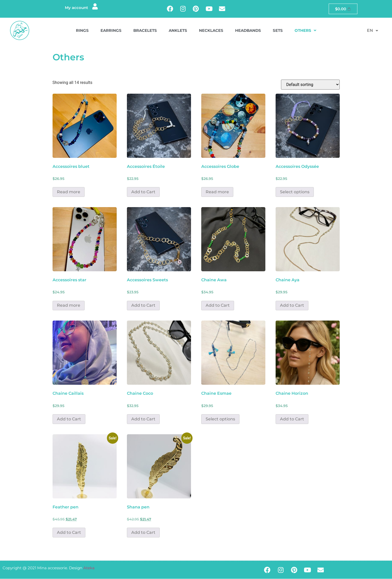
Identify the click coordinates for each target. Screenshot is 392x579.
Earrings (111, 31)
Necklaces (211, 31)
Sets (278, 31)
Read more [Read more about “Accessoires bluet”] (69, 192)
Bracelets (145, 31)
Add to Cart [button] (143, 192)
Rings (82, 31)
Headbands (248, 31)
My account (76, 8)
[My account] (95, 7)
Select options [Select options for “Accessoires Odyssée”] (295, 192)
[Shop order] (310, 85)
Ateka (89, 568)
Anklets (178, 31)
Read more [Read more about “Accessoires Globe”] (217, 192)
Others (305, 31)
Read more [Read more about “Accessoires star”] (69, 306)
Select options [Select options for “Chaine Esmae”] (220, 419)
